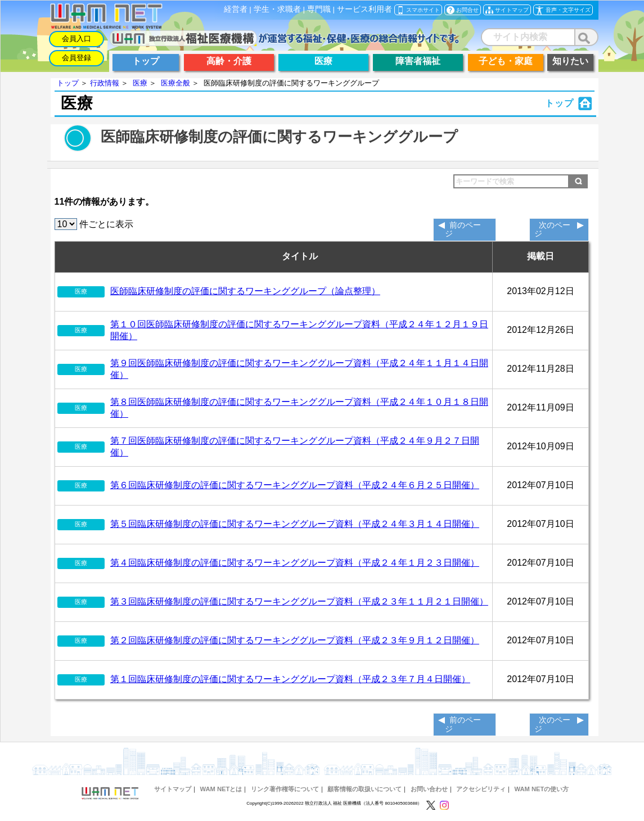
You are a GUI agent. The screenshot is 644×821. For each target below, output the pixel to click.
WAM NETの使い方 (542, 789)
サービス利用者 (364, 9)
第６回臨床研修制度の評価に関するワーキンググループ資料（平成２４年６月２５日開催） (295, 485)
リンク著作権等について (285, 789)
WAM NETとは (221, 789)
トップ (68, 83)
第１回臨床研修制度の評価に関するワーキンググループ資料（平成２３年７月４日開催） (290, 679)
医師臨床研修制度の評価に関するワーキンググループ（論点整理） (245, 291)
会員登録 (76, 58)
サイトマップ (173, 789)
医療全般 (175, 83)
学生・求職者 (277, 9)
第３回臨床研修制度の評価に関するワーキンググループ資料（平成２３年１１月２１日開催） (299, 601)
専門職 (319, 9)
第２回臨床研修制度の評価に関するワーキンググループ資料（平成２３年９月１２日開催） (295, 640)
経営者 (236, 9)
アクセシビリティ (481, 789)
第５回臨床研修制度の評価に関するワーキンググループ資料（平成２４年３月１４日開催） (295, 524)
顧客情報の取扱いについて (364, 789)
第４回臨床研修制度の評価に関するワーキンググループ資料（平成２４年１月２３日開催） (295, 563)
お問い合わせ (429, 789)
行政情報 (105, 83)
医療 (140, 83)
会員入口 (76, 39)
